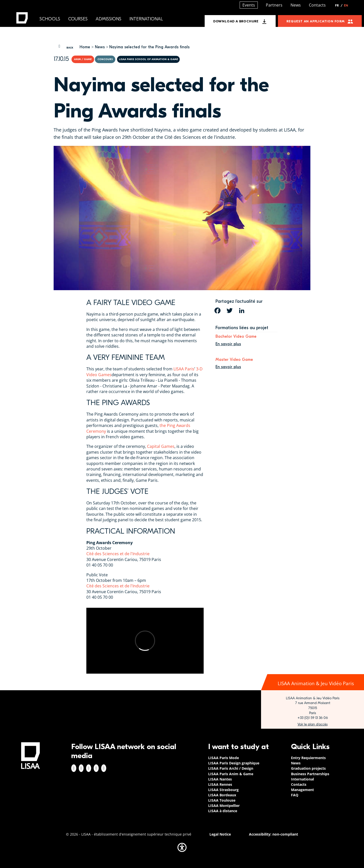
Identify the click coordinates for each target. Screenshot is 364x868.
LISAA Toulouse (222, 800)
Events (249, 5)
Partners (274, 5)
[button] (182, 847)
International (146, 19)
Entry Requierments (308, 758)
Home (85, 47)
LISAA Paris (184, 369)
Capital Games (161, 446)
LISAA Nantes (220, 779)
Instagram (81, 768)
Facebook (74, 768)
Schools (50, 19)
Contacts (317, 5)
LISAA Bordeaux (222, 795)
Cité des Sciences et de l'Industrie (118, 554)
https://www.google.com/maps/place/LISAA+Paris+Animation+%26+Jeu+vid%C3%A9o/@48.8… (313, 724)
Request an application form (316, 21)
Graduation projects (308, 768)
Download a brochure (236, 21)
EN (346, 6)
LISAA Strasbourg (223, 790)
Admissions (108, 19)
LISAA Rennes (220, 784)
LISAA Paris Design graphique (234, 763)
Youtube (104, 768)
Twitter (96, 768)
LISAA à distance (223, 811)
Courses (78, 19)
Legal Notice (220, 834)
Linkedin (89, 768)
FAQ (295, 795)
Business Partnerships (310, 774)
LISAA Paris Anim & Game (231, 774)
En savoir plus (228, 344)
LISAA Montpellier (224, 806)
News (100, 47)
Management (302, 790)
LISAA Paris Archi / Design (231, 768)
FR (339, 6)
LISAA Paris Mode (224, 758)
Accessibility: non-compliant (274, 834)
